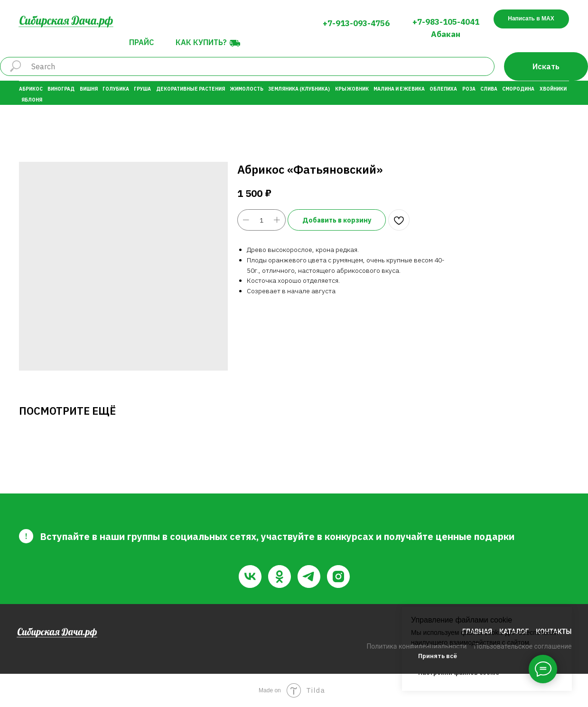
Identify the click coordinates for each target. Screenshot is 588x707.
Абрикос (31, 89)
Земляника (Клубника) (299, 89)
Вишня (89, 89)
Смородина (518, 89)
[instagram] (338, 577)
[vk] (250, 577)
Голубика (116, 89)
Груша (142, 89)
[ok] (280, 577)
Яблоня (32, 100)
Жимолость (247, 89)
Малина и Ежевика (399, 89)
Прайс (141, 42)
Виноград (61, 89)
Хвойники (553, 89)
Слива (489, 89)
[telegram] (309, 577)
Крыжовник (352, 89)
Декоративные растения (191, 89)
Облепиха (443, 89)
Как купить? (201, 42)
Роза (469, 89)
